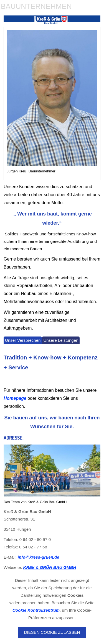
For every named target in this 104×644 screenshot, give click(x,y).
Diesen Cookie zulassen (52, 632)
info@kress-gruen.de (39, 557)
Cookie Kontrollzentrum (36, 610)
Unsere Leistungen (61, 340)
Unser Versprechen (23, 340)
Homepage (15, 398)
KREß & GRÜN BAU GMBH (50, 567)
